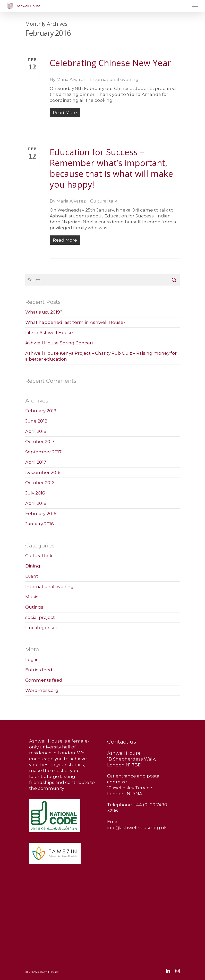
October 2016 (40, 483)
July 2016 (35, 493)
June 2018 (36, 421)
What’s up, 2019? (44, 312)
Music (32, 597)
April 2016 (36, 503)
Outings (34, 607)
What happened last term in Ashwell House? (75, 322)
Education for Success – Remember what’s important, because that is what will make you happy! (111, 168)
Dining (33, 566)
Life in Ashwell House (49, 333)
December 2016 (43, 472)
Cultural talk (104, 201)
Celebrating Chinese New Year (110, 63)
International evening (114, 79)
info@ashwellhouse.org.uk (137, 828)
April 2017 (36, 462)
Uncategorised (42, 628)
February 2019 (41, 411)
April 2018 (36, 431)
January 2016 (40, 524)
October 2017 (40, 442)
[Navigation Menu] (195, 6)
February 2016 (41, 514)
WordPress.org (42, 690)
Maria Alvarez (71, 79)
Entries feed (39, 670)
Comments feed (44, 680)
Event (32, 576)
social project (40, 617)
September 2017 (43, 452)
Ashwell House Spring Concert (59, 343)
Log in (32, 660)
